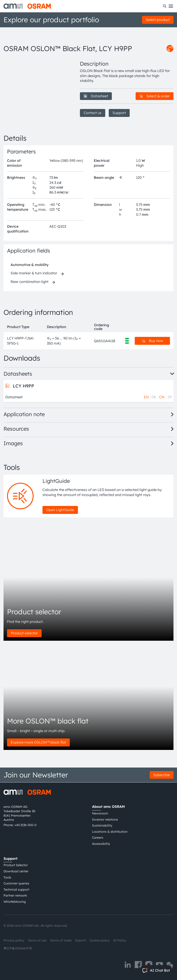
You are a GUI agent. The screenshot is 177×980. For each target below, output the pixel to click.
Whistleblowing (15, 902)
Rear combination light (29, 282)
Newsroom (100, 813)
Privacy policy (14, 940)
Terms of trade (61, 940)
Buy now (152, 341)
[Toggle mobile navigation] (171, 6)
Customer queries (16, 883)
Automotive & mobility (29, 265)
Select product (158, 20)
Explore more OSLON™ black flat (38, 742)
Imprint (81, 940)
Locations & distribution (110, 832)
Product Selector (16, 865)
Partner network (15, 895)
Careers (98, 838)
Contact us (93, 113)
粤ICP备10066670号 (18, 948)
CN (162, 397)
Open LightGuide (60, 510)
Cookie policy (100, 940)
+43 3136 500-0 (25, 825)
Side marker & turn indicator (34, 273)
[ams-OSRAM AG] (27, 6)
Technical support (16, 890)
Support (119, 113)
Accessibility (101, 844)
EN (146, 397)
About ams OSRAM (108, 807)
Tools (7, 877)
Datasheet (96, 96)
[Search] (165, 6)
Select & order (155, 96)
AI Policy (120, 940)
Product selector (24, 633)
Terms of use (37, 940)
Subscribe (162, 775)
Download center (16, 871)
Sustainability (102, 825)
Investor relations (105, 819)
